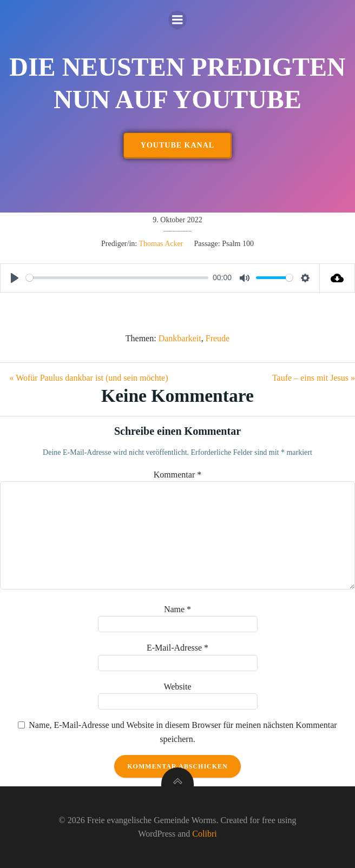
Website (177, 687)
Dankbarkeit (180, 338)
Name (177, 609)
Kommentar (177, 475)
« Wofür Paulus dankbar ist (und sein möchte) (88, 378)
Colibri (204, 834)
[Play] (15, 278)
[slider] (117, 278)
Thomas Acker (161, 244)
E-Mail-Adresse (177, 648)
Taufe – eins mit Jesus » (314, 378)
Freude (218, 338)
